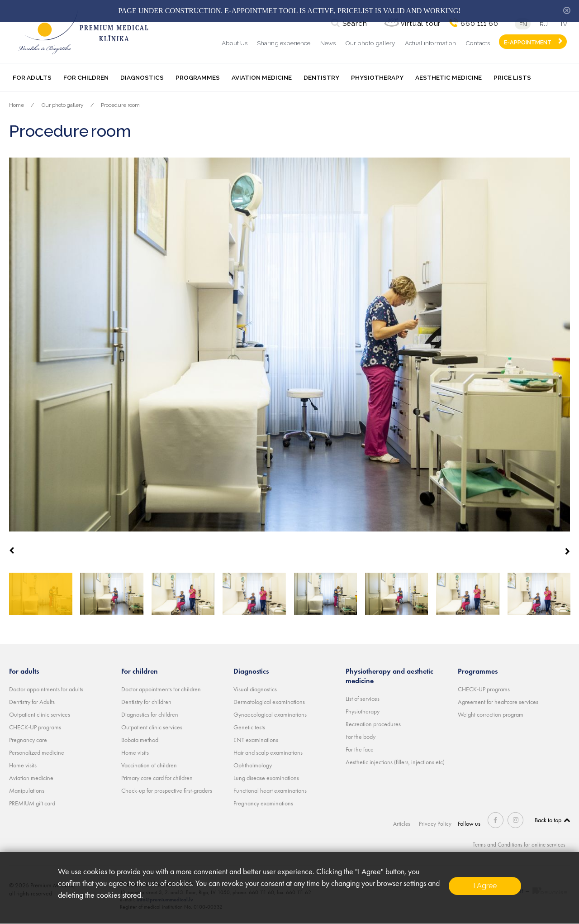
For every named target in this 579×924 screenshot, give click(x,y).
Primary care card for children (157, 778)
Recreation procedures (373, 724)
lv (565, 24)
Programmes (198, 77)
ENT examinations (256, 740)
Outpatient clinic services (40, 714)
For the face (360, 749)
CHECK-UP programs (35, 727)
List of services (363, 699)
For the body (361, 737)
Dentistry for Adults (32, 702)
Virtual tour (418, 24)
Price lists (512, 77)
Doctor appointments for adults (46, 689)
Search (352, 24)
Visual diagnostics (255, 689)
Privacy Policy (437, 823)
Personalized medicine (37, 752)
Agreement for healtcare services (498, 702)
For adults (32, 77)
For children (86, 77)
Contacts (478, 43)
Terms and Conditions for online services (517, 844)
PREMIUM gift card (32, 803)
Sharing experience (284, 43)
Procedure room (120, 105)
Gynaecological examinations (270, 714)
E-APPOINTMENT (528, 42)
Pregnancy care (28, 740)
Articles (404, 823)
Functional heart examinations (270, 790)
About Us (235, 43)
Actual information (430, 43)
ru (543, 24)
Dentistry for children (146, 702)
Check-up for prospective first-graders (167, 790)
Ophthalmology (253, 765)
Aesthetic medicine (448, 77)
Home (17, 105)
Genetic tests (249, 727)
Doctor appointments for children (161, 689)
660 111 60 (477, 24)
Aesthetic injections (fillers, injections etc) (395, 762)
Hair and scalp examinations (268, 752)
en (521, 24)
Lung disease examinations (266, 778)
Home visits (23, 765)
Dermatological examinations (269, 702)
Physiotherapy (377, 77)
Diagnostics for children (150, 714)
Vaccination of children (149, 765)
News (328, 43)
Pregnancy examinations (263, 803)
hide (567, 10)
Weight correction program (491, 714)
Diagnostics (142, 77)
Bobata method (140, 740)
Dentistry (321, 77)
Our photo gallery (370, 43)
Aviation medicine (262, 77)
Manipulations (27, 790)
